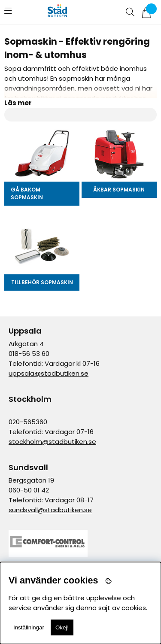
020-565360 (28, 422)
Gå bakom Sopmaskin (27, 193)
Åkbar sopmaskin (119, 190)
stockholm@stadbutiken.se (52, 442)
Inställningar (29, 627)
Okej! (62, 627)
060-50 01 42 (29, 490)
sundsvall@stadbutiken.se (50, 510)
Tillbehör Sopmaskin (42, 282)
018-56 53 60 (29, 354)
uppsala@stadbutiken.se (49, 373)
